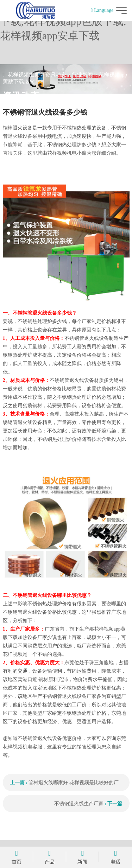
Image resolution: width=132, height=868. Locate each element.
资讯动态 (56, 75)
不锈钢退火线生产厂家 (79, 804)
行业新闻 (82, 75)
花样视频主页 (24, 75)
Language (102, 10)
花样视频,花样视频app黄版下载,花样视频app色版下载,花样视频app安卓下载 (63, 21)
